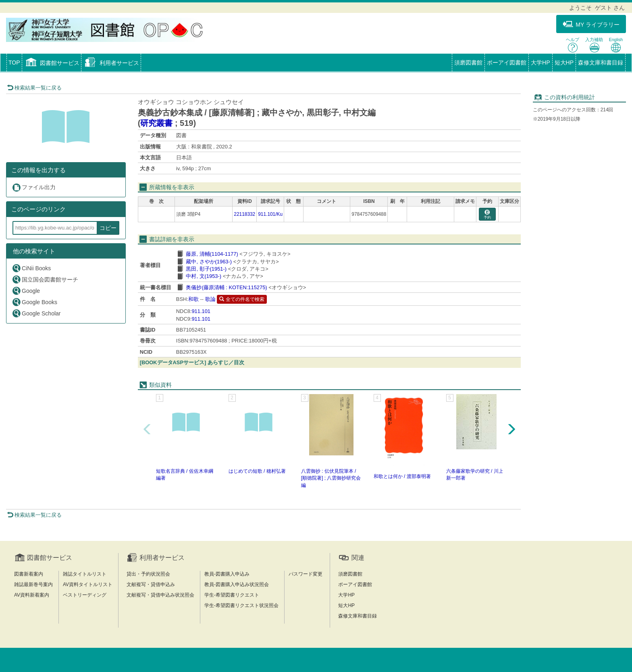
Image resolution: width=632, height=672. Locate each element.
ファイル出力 (34, 187)
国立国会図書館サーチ (45, 279)
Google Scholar (36, 313)
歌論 (210, 299)
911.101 (201, 311)
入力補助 (594, 45)
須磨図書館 (468, 63)
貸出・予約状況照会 (148, 574)
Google (26, 291)
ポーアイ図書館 (507, 63)
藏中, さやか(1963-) (209, 262)
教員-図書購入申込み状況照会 (237, 584)
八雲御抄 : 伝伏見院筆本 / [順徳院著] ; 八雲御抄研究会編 (331, 478)
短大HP (564, 63)
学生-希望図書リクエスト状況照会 (241, 605)
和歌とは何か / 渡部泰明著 (402, 476)
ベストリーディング (85, 595)
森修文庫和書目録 (601, 63)
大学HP (540, 63)
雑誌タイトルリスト (85, 574)
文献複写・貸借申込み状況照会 (160, 595)
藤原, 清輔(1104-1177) (212, 254)
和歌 (193, 299)
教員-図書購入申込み (227, 574)
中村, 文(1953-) (204, 276)
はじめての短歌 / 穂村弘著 (257, 471)
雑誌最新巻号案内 (33, 584)
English (616, 45)
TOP (14, 63)
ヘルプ (573, 45)
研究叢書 (156, 123)
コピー (108, 228)
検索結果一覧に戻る (34, 88)
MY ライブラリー (591, 24)
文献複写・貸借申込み (151, 584)
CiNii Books (31, 268)
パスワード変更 (306, 574)
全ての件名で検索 (242, 299)
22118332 (244, 214)
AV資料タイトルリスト (88, 584)
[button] (52, 63)
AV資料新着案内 (32, 595)
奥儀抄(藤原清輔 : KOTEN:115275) (226, 287)
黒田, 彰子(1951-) (206, 269)
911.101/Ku (270, 214)
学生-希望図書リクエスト (232, 595)
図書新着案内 (29, 574)
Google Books (34, 302)
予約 (487, 215)
